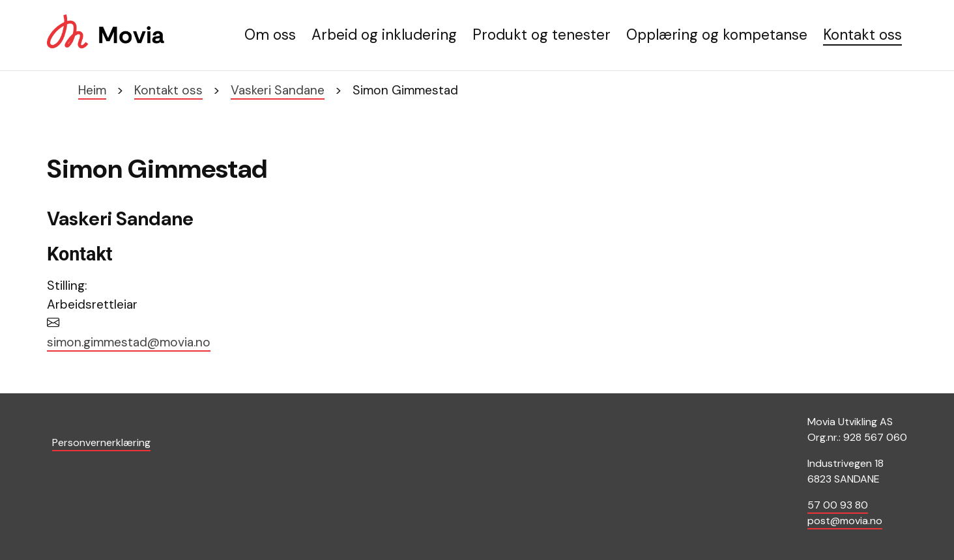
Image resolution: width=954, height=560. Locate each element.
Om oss (270, 35)
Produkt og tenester (542, 35)
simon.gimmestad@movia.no (129, 342)
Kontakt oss (862, 35)
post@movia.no (845, 521)
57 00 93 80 (838, 505)
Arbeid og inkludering (384, 35)
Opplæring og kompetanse (717, 35)
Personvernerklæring (101, 442)
